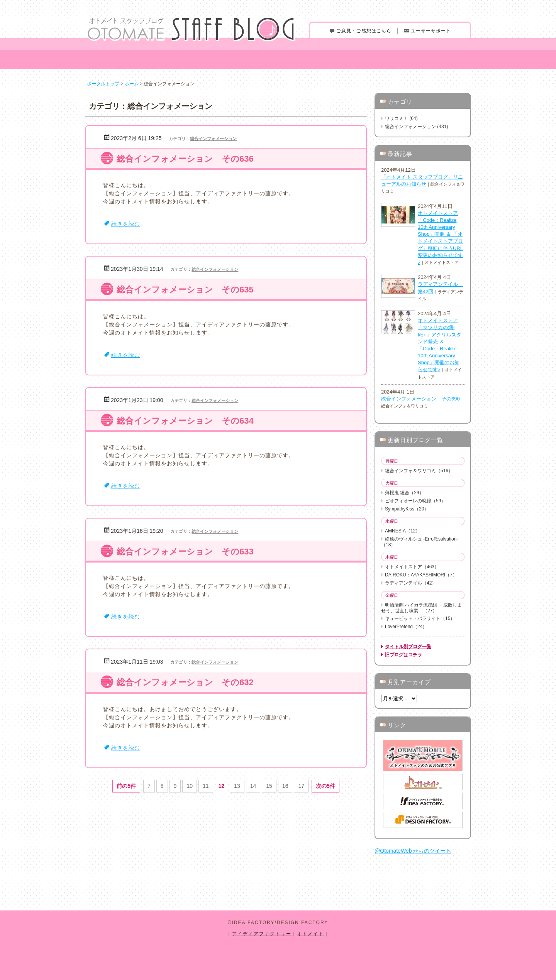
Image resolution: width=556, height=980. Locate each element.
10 (190, 786)
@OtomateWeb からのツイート (413, 851)
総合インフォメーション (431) (416, 127)
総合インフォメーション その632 (185, 682)
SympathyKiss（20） (407, 509)
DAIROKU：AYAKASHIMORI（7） (421, 575)
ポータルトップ (103, 84)
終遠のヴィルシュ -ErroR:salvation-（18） (420, 542)
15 (269, 786)
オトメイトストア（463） (412, 567)
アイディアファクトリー (262, 934)
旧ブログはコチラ (403, 655)
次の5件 (325, 786)
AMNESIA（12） (403, 531)
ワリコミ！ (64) (401, 118)
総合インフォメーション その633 (185, 552)
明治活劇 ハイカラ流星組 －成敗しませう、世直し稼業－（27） (421, 608)
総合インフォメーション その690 (420, 399)
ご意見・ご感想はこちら (360, 31)
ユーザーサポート (427, 31)
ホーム (132, 84)
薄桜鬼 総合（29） (404, 493)
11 (206, 786)
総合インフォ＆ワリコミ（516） (419, 471)
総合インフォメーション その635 (185, 290)
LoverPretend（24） (406, 627)
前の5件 (126, 786)
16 (285, 786)
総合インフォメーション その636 (185, 159)
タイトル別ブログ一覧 (408, 647)
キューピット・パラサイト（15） (420, 618)
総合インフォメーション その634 (185, 421)
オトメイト (310, 934)
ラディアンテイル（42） (411, 583)
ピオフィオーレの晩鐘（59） (415, 501)
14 (253, 786)
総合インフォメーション (213, 139)
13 (237, 786)
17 (301, 786)
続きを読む (126, 224)
